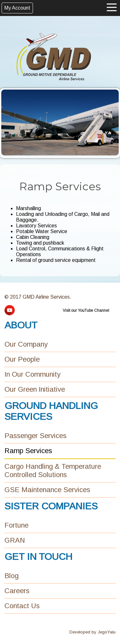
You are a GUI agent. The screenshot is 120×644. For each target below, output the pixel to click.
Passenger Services (36, 436)
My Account (17, 8)
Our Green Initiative (35, 389)
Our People (22, 359)
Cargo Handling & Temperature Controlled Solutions (53, 471)
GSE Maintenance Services (47, 490)
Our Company (26, 344)
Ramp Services (28, 451)
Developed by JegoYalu (92, 632)
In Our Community (32, 374)
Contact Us (22, 606)
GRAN (15, 540)
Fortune (16, 525)
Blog (12, 576)
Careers (17, 591)
